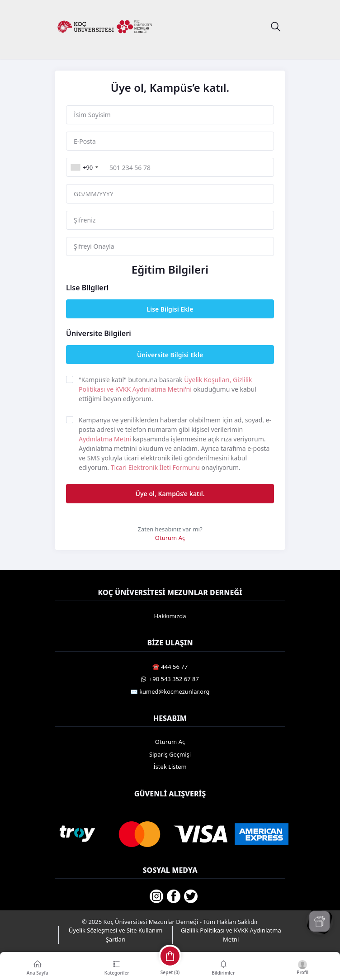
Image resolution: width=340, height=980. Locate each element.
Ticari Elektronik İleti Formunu (156, 467)
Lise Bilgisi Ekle (170, 309)
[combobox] (84, 167)
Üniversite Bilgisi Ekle (170, 355)
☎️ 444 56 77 (170, 667)
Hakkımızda (170, 616)
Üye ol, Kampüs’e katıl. (170, 494)
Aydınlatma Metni (106, 439)
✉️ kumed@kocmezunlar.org (170, 691)
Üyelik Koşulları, (208, 380)
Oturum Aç (170, 538)
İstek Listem (170, 767)
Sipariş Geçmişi (170, 754)
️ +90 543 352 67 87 (170, 679)
